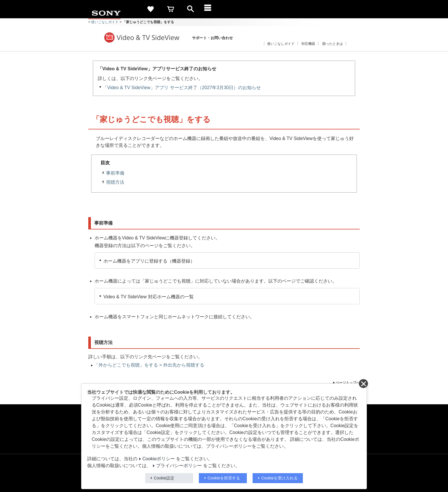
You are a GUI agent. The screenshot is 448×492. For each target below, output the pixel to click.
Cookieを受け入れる (280, 478)
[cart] (171, 9)
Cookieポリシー (159, 459)
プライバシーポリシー (179, 466)
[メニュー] (211, 9)
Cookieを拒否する (224, 478)
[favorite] (151, 9)
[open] (191, 9)
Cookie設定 (164, 478)
